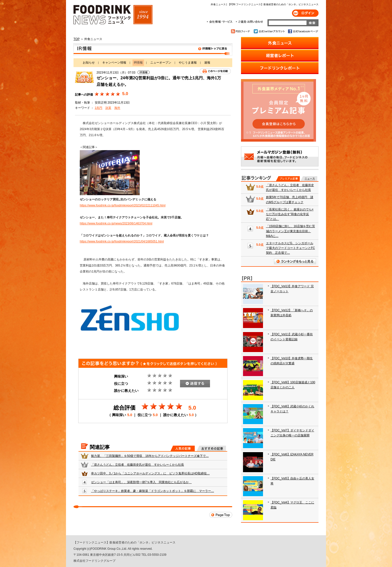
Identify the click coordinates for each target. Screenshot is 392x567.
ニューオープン (161, 63)
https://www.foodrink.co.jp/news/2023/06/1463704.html (116, 223)
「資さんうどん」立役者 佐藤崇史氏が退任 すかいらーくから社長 (137, 465)
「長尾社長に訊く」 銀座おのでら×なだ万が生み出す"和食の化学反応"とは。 (290, 214)
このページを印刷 (215, 71)
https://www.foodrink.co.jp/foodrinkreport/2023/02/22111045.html (123, 205)
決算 (108, 108)
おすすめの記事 (211, 448)
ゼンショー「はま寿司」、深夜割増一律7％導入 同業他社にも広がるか (141, 482)
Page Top (221, 515)
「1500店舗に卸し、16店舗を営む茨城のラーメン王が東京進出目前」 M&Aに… (290, 231)
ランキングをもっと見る (295, 261)
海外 (117, 108)
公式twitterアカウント (270, 31)
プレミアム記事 (288, 179)
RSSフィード (241, 31)
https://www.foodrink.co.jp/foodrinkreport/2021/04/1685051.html (122, 241)
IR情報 (153, 50)
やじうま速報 (188, 63)
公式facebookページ (303, 31)
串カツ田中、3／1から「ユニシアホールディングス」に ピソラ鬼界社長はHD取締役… (150, 473)
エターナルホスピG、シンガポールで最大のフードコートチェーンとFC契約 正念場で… (290, 248)
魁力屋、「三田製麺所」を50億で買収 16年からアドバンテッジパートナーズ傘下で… (150, 456)
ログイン (305, 13)
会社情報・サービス (220, 22)
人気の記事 (183, 448)
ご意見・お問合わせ (249, 22)
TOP (76, 39)
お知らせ (89, 63)
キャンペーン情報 (114, 63)
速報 (207, 63)
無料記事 (309, 179)
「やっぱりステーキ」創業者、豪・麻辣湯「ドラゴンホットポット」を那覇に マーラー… (152, 491)
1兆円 (99, 108)
